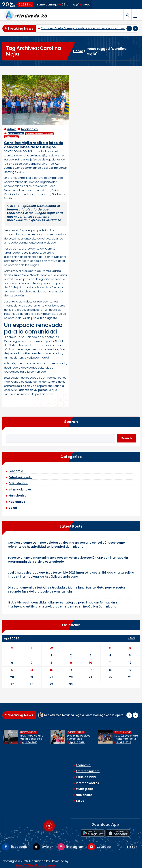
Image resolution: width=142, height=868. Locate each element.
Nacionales (29, 129)
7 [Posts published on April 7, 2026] (32, 663)
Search (71, 422)
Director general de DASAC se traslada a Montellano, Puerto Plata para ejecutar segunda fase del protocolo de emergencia (67, 590)
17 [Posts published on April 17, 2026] (91, 670)
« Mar (132, 638)
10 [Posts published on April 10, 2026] (91, 663)
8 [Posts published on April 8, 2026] (51, 663)
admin (12, 129)
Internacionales (20, 489)
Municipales (17, 496)
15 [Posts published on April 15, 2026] (51, 670)
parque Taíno (11, 137)
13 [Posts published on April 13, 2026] (12, 670)
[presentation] (129, 28)
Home (78, 51)
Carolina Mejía (16, 134)
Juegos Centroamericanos (39, 134)
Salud (13, 508)
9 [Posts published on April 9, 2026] (71, 663)
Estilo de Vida (18, 483)
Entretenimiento (20, 477)
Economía (16, 471)
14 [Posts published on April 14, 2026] (32, 670)
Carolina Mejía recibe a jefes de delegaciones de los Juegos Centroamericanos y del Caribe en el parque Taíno (34, 145)
